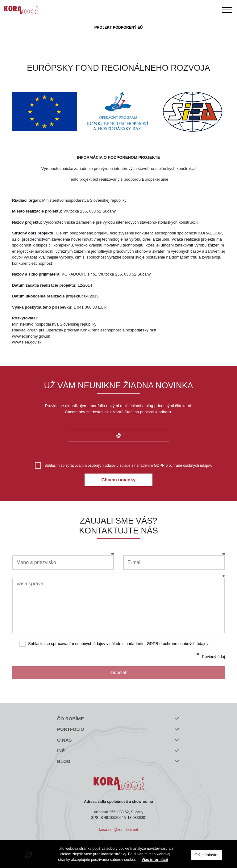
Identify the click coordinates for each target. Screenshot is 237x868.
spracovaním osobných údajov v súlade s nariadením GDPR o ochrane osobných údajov (138, 466)
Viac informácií (155, 860)
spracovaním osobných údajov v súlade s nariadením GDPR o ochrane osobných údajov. (130, 644)
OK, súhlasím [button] (206, 855)
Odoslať (118, 672)
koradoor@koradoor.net (118, 830)
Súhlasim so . (128, 466)
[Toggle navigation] (227, 10)
